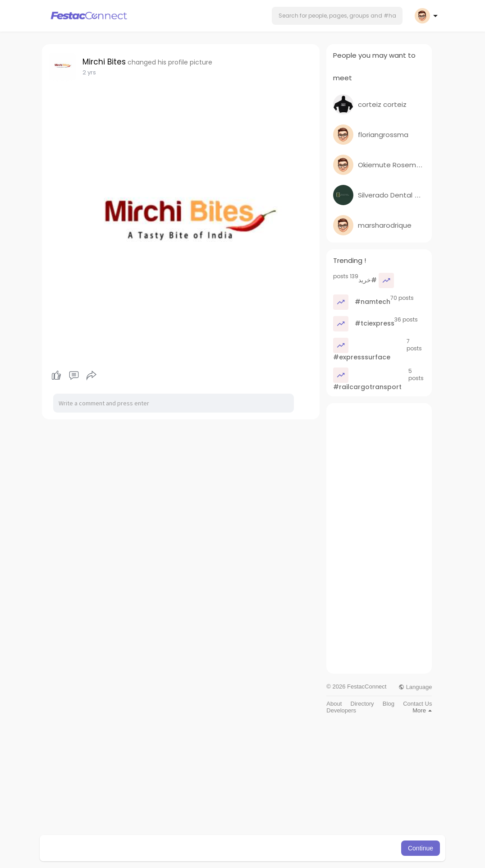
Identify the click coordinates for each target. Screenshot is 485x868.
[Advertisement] (379, 538)
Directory (362, 704)
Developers (341, 710)
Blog (389, 704)
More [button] (422, 710)
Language (415, 687)
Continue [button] (421, 848)
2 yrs (89, 72)
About (334, 704)
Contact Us (417, 704)
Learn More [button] (288, 848)
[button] (337, 16)
